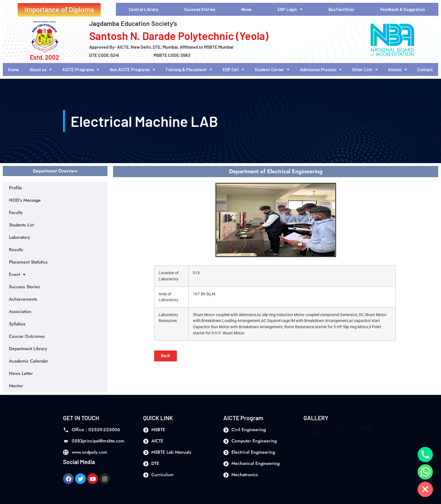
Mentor (16, 386)
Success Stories (200, 9)
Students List (21, 225)
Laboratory (20, 237)
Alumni (398, 70)
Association (20, 311)
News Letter (21, 373)
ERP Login (290, 9)
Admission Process (321, 70)
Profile (15, 188)
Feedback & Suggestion (403, 9)
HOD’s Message (25, 200)
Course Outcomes (27, 336)
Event (17, 274)
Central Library (144, 9)
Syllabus (17, 324)
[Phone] (425, 454)
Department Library (28, 349)
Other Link (365, 70)
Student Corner (272, 70)
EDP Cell (234, 70)
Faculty (16, 212)
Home (13, 69)
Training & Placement (189, 70)
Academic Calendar (29, 361)
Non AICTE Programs (132, 70)
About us (41, 70)
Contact (425, 69)
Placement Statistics (28, 262)
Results (16, 250)
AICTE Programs (81, 70)
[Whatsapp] (425, 472)
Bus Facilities (341, 9)
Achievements (23, 299)
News (246, 9)
